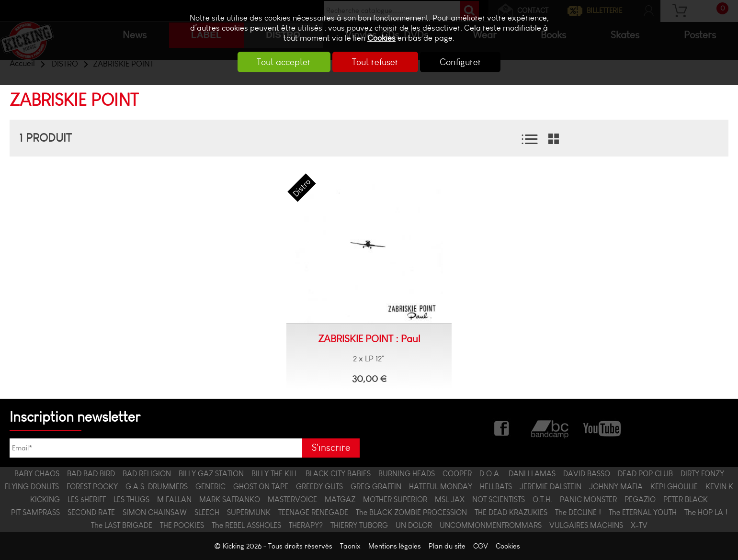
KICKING (45, 499)
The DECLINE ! (578, 512)
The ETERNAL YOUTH (643, 512)
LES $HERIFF (87, 499)
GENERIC (210, 487)
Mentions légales (395, 546)
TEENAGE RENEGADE (313, 512)
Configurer (461, 62)
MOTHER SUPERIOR (395, 499)
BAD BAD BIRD (91, 474)
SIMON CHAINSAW (155, 512)
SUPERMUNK (249, 512)
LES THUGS (131, 499)
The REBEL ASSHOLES (246, 525)
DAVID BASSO (587, 474)
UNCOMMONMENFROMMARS (491, 525)
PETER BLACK (686, 499)
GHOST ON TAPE (261, 487)
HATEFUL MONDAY (441, 487)
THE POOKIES (182, 525)
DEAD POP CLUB (645, 474)
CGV (481, 546)
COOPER (457, 474)
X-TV (639, 525)
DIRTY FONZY (702, 474)
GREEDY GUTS (319, 487)
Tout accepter (283, 62)
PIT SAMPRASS (35, 512)
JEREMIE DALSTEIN (551, 487)
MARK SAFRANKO (230, 499)
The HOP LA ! (706, 512)
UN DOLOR (414, 525)
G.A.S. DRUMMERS (157, 487)
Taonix (350, 546)
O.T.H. (542, 499)
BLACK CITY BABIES (338, 474)
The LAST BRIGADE (122, 525)
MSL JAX (450, 499)
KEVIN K (719, 487)
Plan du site (447, 546)
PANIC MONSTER (588, 499)
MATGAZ (340, 499)
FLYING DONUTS (32, 487)
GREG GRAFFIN (376, 487)
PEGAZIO (640, 499)
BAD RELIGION (147, 474)
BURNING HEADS (407, 474)
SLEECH (207, 512)
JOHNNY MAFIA (616, 487)
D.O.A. (490, 474)
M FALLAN (174, 499)
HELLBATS (496, 487)
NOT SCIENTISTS (499, 499)
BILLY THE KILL (275, 474)
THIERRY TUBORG (359, 525)
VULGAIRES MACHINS (586, 525)
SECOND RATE (91, 512)
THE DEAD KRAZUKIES (511, 512)
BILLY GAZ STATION (211, 474)
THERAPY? (306, 525)
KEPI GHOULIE (674, 487)
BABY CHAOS (37, 474)
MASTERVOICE (292, 499)
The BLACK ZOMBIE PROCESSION (411, 512)
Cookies (381, 38)
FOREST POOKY (92, 487)
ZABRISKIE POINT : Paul (369, 339)
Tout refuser (375, 62)
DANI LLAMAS (532, 474)
